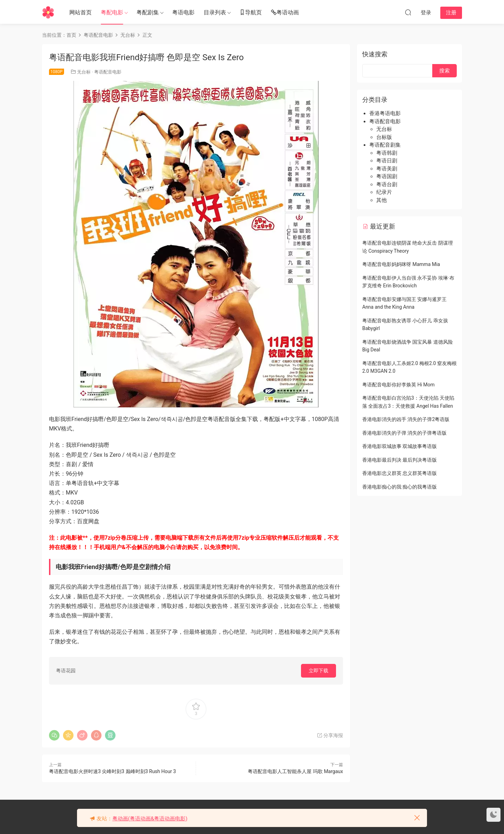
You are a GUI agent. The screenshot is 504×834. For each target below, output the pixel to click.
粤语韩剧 (387, 153)
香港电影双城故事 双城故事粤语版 (400, 446)
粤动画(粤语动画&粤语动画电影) (150, 819)
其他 (381, 200)
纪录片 (384, 192)
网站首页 (80, 12)
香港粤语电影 (385, 113)
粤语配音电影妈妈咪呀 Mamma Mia (401, 264)
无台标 (84, 72)
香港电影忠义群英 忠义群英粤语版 (400, 473)
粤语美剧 (387, 169)
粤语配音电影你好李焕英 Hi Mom (398, 385)
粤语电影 (183, 12)
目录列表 (215, 12)
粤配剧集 (148, 12)
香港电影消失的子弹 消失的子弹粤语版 (404, 433)
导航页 (251, 13)
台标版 (384, 137)
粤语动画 (285, 13)
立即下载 (318, 671)
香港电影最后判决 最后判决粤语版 (400, 460)
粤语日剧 (387, 161)
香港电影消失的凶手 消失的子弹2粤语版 (406, 419)
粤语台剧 (387, 184)
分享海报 (330, 735)
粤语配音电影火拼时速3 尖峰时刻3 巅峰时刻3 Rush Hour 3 (113, 771)
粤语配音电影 (108, 72)
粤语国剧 (387, 176)
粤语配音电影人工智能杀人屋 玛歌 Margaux (295, 771)
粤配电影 (112, 12)
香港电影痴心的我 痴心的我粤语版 (400, 487)
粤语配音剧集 (385, 145)
